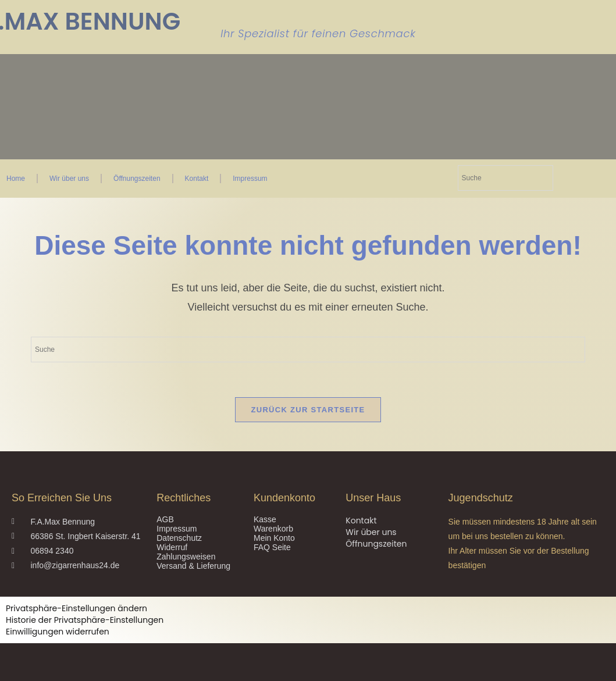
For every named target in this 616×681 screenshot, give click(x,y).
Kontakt (197, 179)
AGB (165, 519)
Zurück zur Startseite (308, 410)
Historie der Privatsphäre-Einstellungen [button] (85, 620)
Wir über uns (69, 179)
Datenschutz (179, 538)
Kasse (265, 519)
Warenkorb (273, 529)
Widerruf (172, 547)
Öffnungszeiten (137, 179)
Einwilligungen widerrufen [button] (58, 632)
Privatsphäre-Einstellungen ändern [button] (76, 608)
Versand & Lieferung (193, 566)
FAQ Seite (272, 547)
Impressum (250, 179)
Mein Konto (274, 538)
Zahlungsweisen (186, 557)
